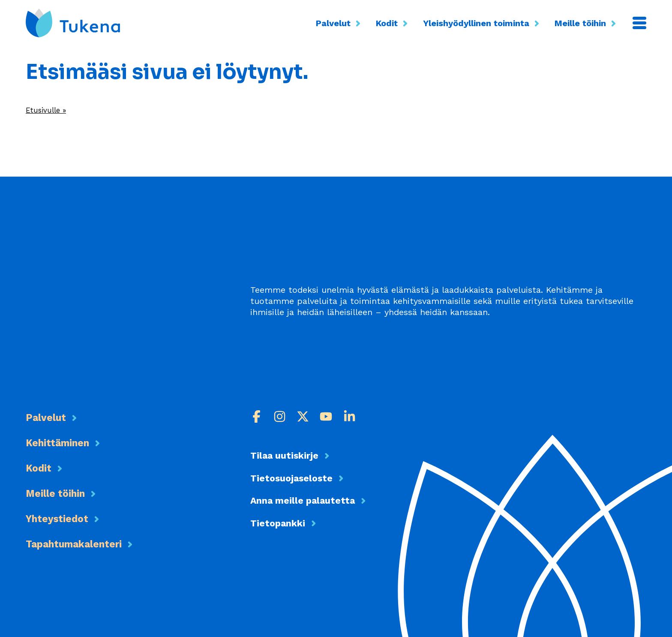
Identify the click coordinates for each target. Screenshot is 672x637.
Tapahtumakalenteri (90, 543)
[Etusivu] (73, 23)
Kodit (393, 23)
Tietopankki (283, 525)
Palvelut (339, 23)
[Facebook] (257, 417)
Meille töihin (586, 23)
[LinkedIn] (351, 417)
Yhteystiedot (66, 518)
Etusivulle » (49, 110)
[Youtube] (327, 417)
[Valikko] (639, 23)
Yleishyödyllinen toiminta (482, 23)
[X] (304, 417)
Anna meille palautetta (312, 502)
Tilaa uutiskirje (290, 456)
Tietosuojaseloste (298, 479)
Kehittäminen (68, 442)
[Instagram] (280, 417)
